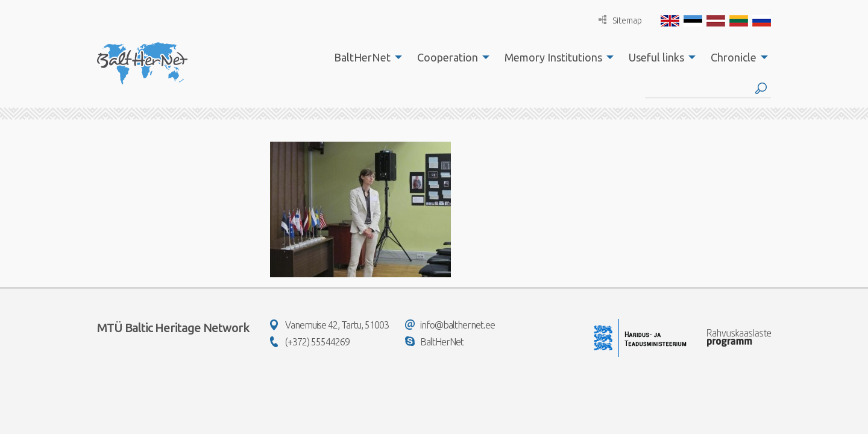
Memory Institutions (553, 57)
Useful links (656, 57)
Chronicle (734, 57)
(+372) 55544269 (310, 342)
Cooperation (448, 57)
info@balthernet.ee (450, 325)
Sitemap (620, 20)
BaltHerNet (362, 57)
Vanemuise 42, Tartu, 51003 (329, 325)
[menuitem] (365, 57)
